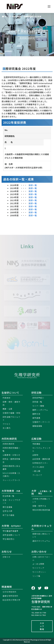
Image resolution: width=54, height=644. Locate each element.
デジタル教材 (38, 467)
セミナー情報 (38, 406)
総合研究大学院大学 (11, 600)
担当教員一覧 (8, 496)
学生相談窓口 (8, 539)
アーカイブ (37, 475)
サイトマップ (38, 568)
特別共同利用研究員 (41, 510)
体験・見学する (39, 506)
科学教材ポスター (40, 463)
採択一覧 (33, 185)
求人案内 (7, 428)
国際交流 (36, 414)
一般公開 (36, 471)
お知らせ (7, 557)
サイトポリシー (39, 572)
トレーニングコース (11, 480)
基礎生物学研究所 (11, 596)
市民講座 (36, 444)
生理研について (10, 393)
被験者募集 (37, 426)
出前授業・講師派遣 (41, 459)
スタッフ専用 (42, 626)
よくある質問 (38, 564)
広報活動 (37, 439)
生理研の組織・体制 (11, 413)
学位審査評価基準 (11, 531)
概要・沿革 (8, 409)
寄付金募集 (8, 507)
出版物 (35, 455)
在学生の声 (8, 511)
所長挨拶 (7, 398)
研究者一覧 (37, 402)
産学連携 (36, 418)
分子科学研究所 (10, 592)
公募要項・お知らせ (11, 455)
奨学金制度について (11, 535)
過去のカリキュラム (41, 541)
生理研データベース (41, 422)
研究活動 (37, 393)
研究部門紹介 (38, 398)
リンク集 (36, 576)
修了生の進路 (8, 515)
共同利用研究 (9, 439)
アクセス (6, 424)
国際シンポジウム (40, 410)
